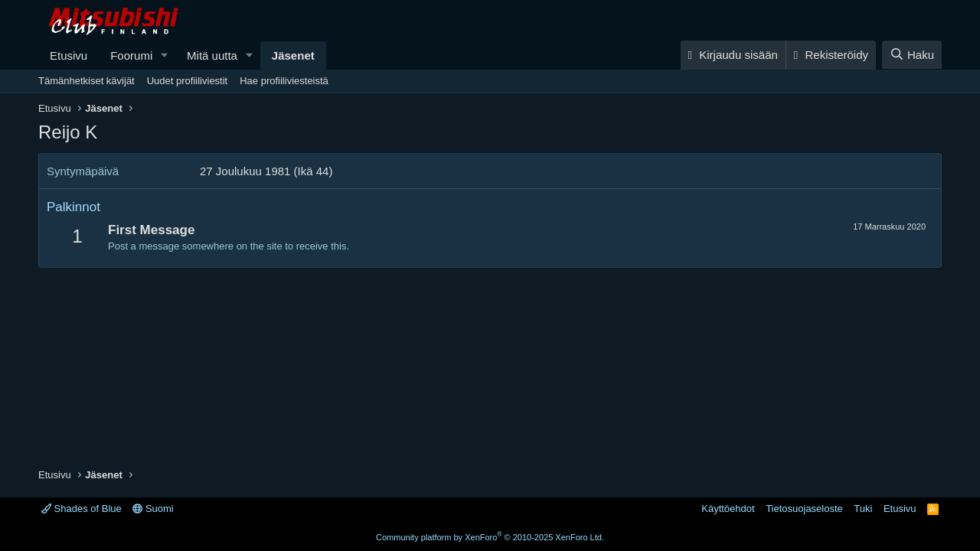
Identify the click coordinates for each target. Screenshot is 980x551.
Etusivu (69, 55)
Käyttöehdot (728, 509)
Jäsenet (293, 55)
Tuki (863, 509)
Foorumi (131, 55)
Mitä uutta (212, 55)
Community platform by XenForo (490, 537)
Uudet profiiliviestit (188, 81)
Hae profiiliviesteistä (284, 81)
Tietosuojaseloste (804, 509)
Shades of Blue (82, 509)
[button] (165, 55)
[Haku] (912, 55)
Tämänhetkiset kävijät (87, 81)
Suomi (153, 509)
